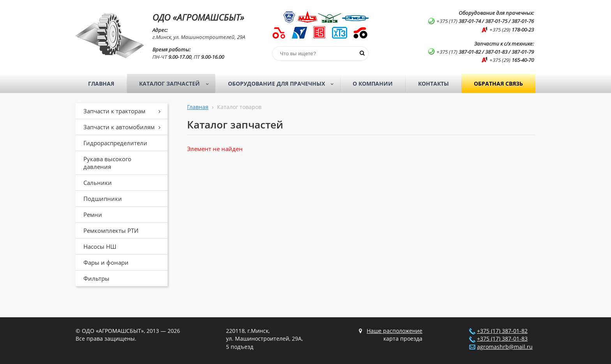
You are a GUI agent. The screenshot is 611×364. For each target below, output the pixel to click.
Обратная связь (498, 84)
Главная (101, 84)
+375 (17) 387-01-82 (502, 331)
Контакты (434, 84)
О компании (373, 84)
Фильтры (96, 278)
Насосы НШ (100, 246)
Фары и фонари (106, 262)
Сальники (98, 183)
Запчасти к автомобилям (125, 127)
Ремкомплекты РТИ (111, 230)
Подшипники (103, 199)
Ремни (93, 215)
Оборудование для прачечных (283, 84)
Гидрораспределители (115, 143)
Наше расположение (395, 331)
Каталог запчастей (176, 84)
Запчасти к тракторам (125, 111)
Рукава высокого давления (107, 163)
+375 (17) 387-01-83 (502, 339)
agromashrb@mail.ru (505, 347)
